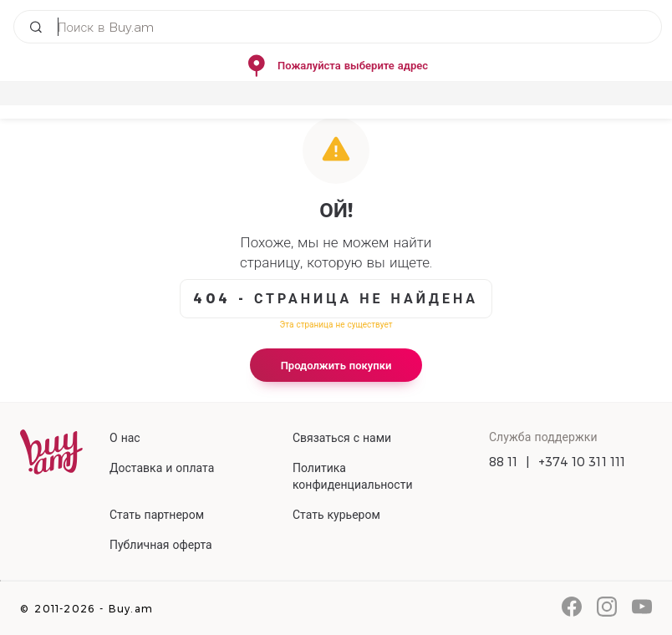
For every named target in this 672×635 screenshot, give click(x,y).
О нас (125, 438)
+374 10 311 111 (582, 462)
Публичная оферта (161, 545)
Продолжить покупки (336, 365)
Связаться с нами (342, 438)
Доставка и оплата (162, 468)
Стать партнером (157, 515)
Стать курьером (336, 515)
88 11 (504, 462)
